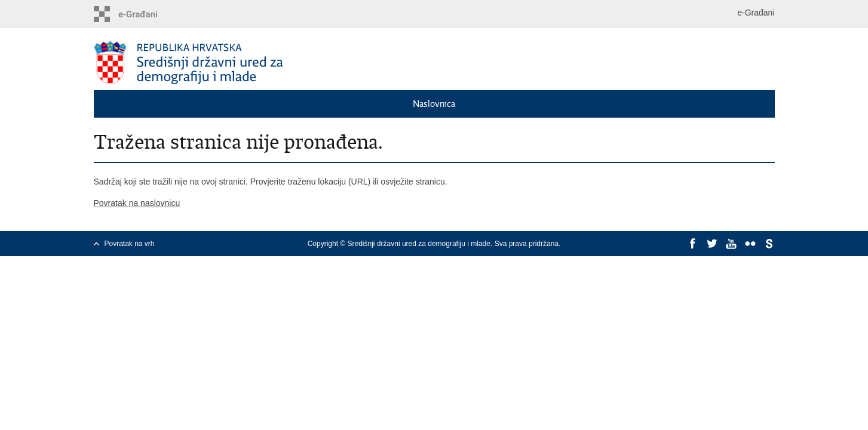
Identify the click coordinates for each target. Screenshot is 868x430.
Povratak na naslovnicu (137, 203)
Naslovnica (434, 104)
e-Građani (756, 13)
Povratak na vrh (130, 244)
